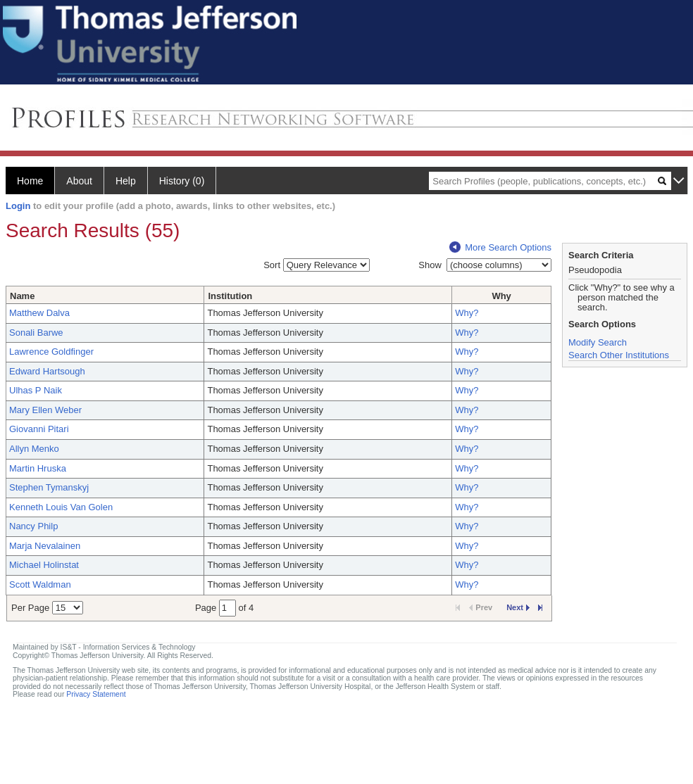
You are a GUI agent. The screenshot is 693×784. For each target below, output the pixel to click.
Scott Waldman (40, 584)
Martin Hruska (38, 468)
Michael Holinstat (44, 565)
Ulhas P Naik (36, 390)
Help (126, 181)
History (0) (182, 181)
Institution (230, 296)
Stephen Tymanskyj (49, 487)
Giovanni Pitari (39, 429)
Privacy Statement (96, 694)
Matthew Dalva (39, 313)
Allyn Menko (34, 449)
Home (30, 181)
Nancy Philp (33, 526)
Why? (467, 313)
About (79, 181)
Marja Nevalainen (45, 546)
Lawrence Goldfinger (51, 352)
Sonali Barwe (36, 333)
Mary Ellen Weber (45, 410)
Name (22, 296)
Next (518, 607)
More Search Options (500, 247)
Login (18, 206)
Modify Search (598, 342)
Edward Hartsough (47, 371)
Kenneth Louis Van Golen (61, 507)
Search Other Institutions (619, 355)
